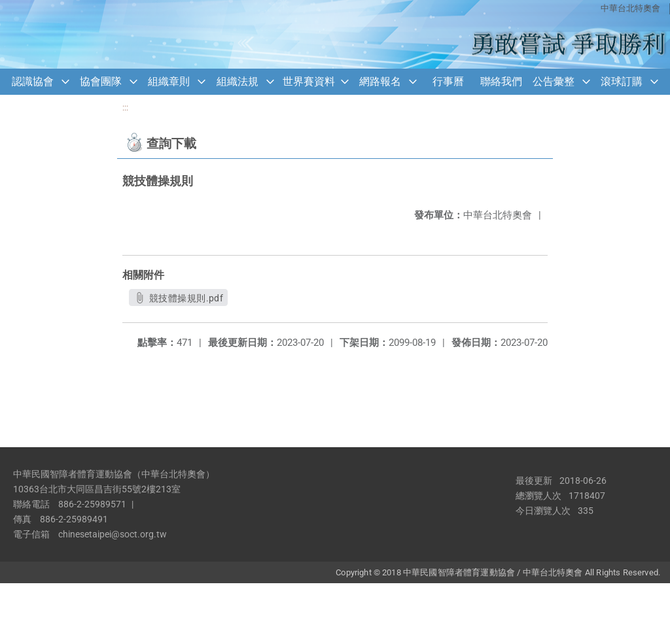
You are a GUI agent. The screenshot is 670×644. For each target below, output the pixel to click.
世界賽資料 (309, 81)
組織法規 (238, 81)
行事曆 (448, 81)
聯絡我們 (501, 81)
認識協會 (33, 81)
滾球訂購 (622, 81)
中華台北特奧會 (630, 8)
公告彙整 (554, 81)
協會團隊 (101, 81)
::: (125, 108)
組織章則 (169, 81)
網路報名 (380, 81)
